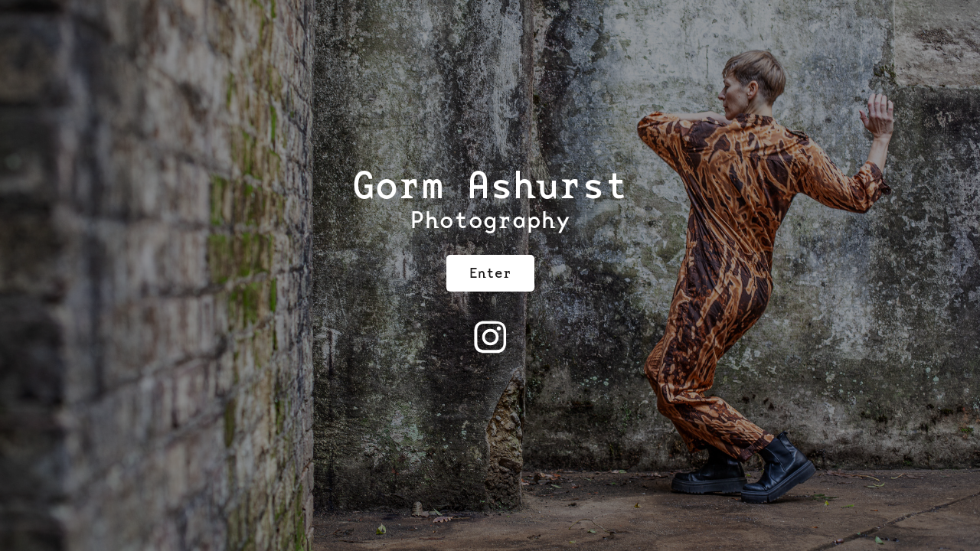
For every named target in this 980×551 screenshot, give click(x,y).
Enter (490, 273)
